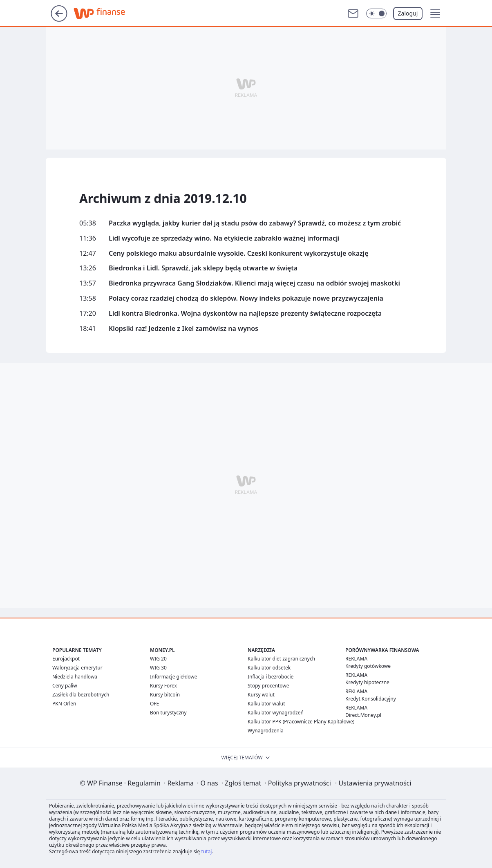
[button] (435, 13)
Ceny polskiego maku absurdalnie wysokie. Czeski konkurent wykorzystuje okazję (239, 253)
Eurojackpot (66, 659)
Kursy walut (261, 695)
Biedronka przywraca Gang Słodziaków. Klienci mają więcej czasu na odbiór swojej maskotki (254, 283)
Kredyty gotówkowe (368, 666)
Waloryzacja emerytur (77, 668)
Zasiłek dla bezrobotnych (81, 695)
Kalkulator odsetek (269, 668)
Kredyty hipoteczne (367, 682)
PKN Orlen (64, 704)
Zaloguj (408, 13)
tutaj (206, 851)
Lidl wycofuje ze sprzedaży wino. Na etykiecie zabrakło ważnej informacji (224, 238)
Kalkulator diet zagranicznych (281, 659)
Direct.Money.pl (363, 715)
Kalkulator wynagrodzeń (276, 713)
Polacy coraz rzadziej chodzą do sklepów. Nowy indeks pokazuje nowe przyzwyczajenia (246, 298)
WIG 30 (158, 668)
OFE (154, 704)
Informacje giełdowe (173, 677)
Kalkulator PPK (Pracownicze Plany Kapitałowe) (301, 722)
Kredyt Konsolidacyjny (371, 699)
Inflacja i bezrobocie (271, 677)
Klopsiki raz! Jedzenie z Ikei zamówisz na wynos (183, 329)
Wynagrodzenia (266, 731)
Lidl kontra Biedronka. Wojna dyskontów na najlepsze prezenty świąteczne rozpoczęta (245, 314)
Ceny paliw (65, 686)
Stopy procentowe (268, 686)
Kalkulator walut (266, 704)
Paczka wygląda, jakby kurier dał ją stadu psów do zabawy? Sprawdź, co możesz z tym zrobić (255, 223)
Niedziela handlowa (75, 677)
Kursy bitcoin (165, 695)
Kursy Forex (163, 686)
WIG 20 (158, 659)
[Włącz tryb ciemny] (376, 13)
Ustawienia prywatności (373, 783)
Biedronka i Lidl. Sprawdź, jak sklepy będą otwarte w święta (203, 268)
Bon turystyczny (168, 713)
